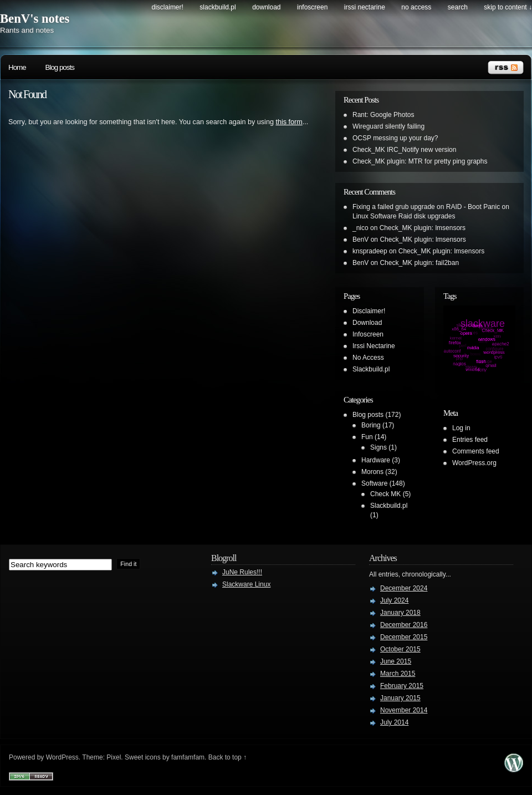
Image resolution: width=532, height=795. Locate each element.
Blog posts (60, 67)
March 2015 (398, 674)
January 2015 (400, 698)
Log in (461, 428)
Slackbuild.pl (218, 7)
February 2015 (402, 686)
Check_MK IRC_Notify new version (404, 150)
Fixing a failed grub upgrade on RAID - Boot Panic (426, 207)
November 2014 (404, 710)
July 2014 (394, 722)
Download (266, 7)
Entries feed (470, 440)
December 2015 (404, 637)
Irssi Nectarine (365, 7)
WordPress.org (474, 463)
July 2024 (394, 600)
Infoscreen (312, 7)
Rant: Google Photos (383, 115)
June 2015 (396, 661)
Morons (372, 472)
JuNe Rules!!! (242, 572)
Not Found (27, 94)
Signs (378, 447)
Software (374, 483)
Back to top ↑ (227, 757)
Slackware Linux (246, 584)
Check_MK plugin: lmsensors (423, 228)
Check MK (385, 494)
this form (289, 122)
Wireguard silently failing (388, 126)
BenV (360, 239)
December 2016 (404, 625)
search (458, 7)
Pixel (114, 757)
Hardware (376, 460)
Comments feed (476, 451)
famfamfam (188, 757)
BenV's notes (35, 19)
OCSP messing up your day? (395, 138)
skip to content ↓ (508, 7)
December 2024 (404, 588)
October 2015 (400, 649)
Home (17, 67)
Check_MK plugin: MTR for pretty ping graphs (420, 161)
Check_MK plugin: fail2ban (419, 263)
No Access (416, 7)
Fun (367, 437)
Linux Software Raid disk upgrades (404, 216)
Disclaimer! (168, 7)
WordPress (62, 757)
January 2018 (400, 613)
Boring (371, 425)
